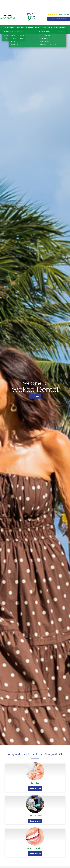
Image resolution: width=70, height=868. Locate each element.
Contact (62, 32)
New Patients (9, 32)
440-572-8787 (8, 18)
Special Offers (53, 27)
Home (7, 27)
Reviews (62, 27)
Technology (30, 27)
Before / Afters (41, 27)
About (12, 27)
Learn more (35, 789)
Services (20, 27)
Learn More (35, 397)
